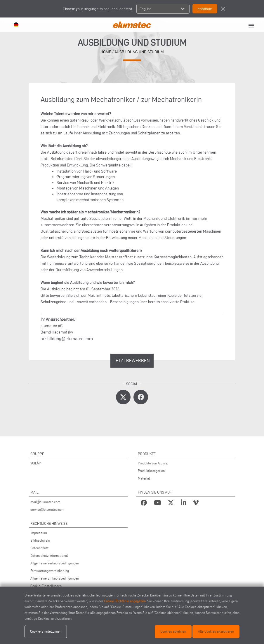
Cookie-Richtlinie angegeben (125, 601)
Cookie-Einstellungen (46, 586)
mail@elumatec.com (45, 502)
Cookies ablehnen (173, 631)
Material (144, 478)
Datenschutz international (49, 556)
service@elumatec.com (47, 509)
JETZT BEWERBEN (132, 360)
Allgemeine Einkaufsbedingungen (55, 578)
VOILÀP (36, 463)
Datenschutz (39, 548)
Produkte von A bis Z (153, 463)
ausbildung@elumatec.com (67, 339)
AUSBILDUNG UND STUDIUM (139, 52)
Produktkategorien (151, 471)
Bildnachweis (40, 540)
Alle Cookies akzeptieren (216, 631)
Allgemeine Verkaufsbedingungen (55, 563)
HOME (106, 52)
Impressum (39, 533)
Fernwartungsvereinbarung (50, 571)
